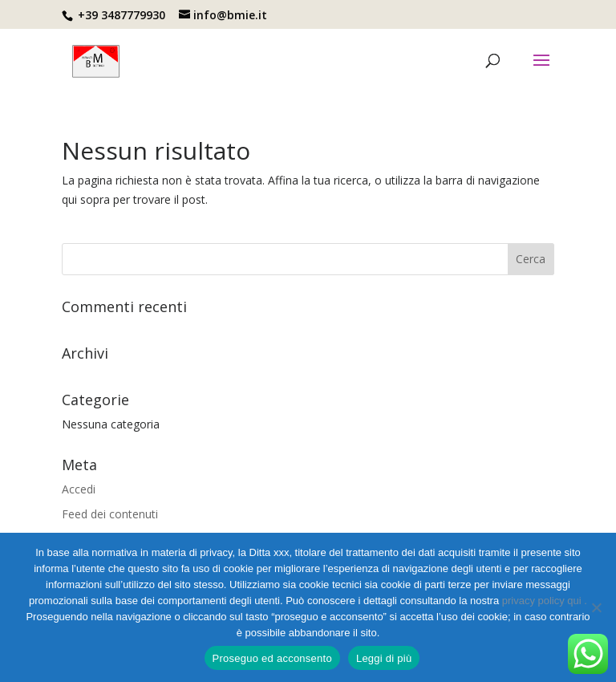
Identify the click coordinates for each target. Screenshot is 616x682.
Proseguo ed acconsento (272, 658)
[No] (596, 607)
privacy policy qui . (545, 601)
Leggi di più (384, 658)
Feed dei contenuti (110, 514)
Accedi (79, 489)
